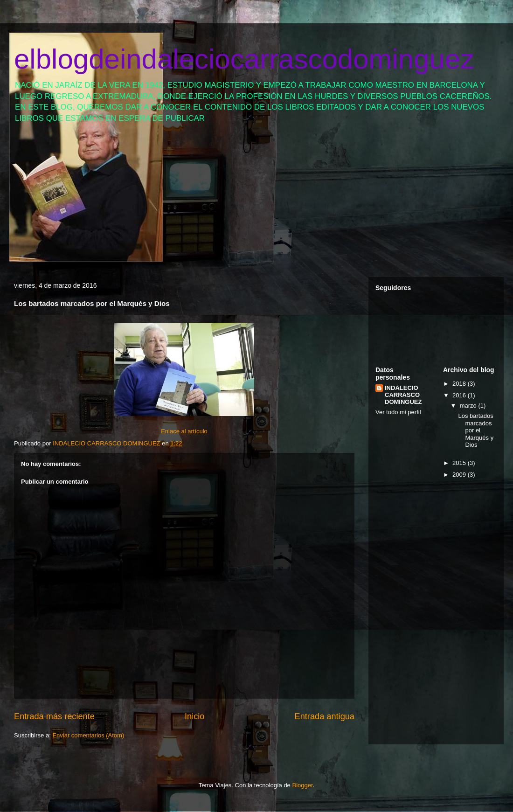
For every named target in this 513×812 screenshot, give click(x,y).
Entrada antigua (325, 716)
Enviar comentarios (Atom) (88, 735)
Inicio (194, 716)
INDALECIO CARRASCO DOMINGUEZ (403, 395)
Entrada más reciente (54, 716)
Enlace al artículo (184, 431)
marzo (469, 406)
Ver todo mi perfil (398, 412)
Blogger (302, 785)
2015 (460, 463)
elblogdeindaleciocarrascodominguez (244, 59)
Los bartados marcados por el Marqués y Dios (476, 430)
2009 (460, 475)
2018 (460, 384)
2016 (460, 395)
